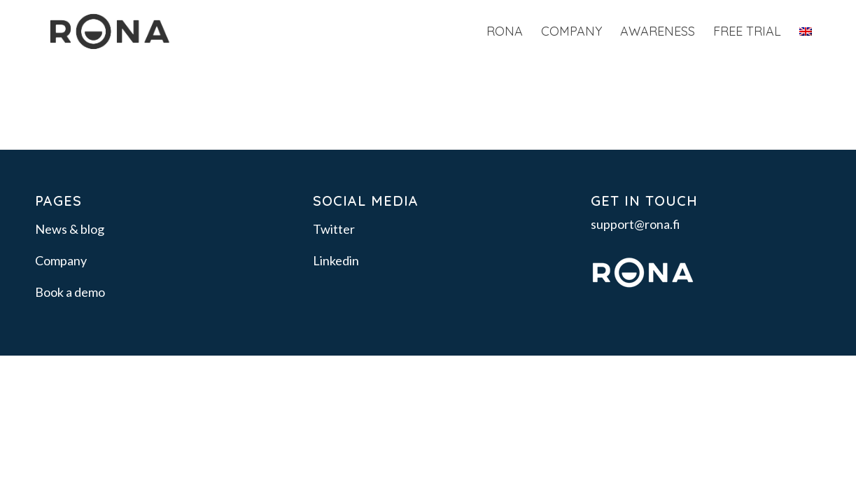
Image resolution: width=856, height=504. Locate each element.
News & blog (70, 229)
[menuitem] (505, 31)
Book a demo (70, 292)
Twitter (334, 229)
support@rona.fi (636, 224)
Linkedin (336, 260)
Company (61, 260)
